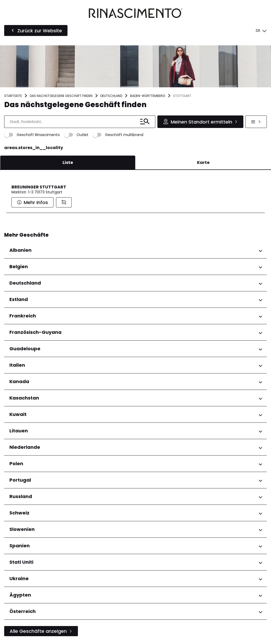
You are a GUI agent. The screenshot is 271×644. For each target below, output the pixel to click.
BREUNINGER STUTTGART (39, 187)
